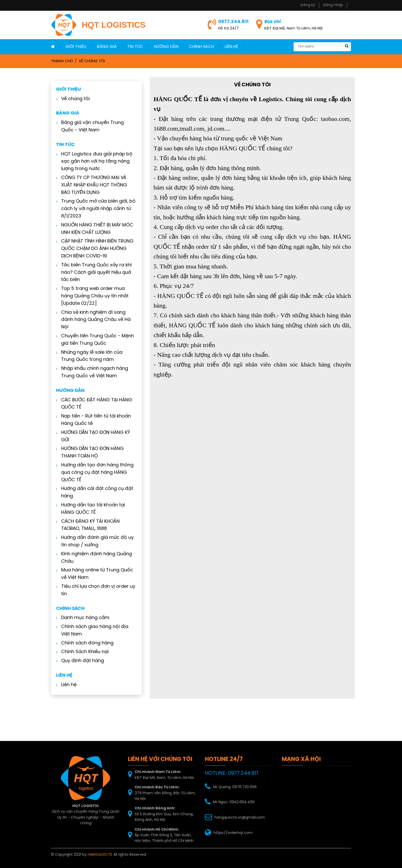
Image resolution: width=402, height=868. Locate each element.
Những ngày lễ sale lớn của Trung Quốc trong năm (88, 356)
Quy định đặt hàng (79, 661)
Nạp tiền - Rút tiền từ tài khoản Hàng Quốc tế (93, 420)
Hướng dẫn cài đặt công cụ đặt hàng (94, 493)
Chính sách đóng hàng (84, 643)
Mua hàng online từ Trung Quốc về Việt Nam (94, 574)
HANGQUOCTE (100, 855)
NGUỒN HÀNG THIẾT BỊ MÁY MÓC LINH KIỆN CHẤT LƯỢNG (94, 229)
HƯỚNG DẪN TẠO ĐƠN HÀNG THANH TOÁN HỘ (89, 453)
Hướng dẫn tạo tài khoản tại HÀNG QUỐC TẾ (90, 509)
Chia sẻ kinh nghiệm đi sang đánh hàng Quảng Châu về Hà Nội (92, 320)
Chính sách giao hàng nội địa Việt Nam (91, 631)
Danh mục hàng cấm (82, 618)
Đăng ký (308, 5)
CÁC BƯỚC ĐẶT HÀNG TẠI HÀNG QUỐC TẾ (93, 404)
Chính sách (202, 47)
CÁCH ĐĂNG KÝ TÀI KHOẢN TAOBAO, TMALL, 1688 (87, 525)
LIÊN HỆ (231, 47)
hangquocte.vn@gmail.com (240, 818)
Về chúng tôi (92, 61)
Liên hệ (65, 685)
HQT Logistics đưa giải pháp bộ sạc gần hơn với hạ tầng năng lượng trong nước (93, 162)
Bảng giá (107, 47)
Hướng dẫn (166, 47)
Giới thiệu (76, 47)
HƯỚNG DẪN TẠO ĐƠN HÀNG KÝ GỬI (92, 436)
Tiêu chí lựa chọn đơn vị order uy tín (95, 590)
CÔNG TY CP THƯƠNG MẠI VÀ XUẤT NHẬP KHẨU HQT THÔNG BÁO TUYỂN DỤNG (91, 185)
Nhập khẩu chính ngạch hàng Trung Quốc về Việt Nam (91, 372)
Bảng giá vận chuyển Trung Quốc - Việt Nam (89, 127)
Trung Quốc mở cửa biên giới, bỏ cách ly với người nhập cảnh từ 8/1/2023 (95, 209)
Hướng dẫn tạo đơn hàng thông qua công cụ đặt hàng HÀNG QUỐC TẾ (94, 473)
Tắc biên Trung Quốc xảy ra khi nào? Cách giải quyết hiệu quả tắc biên (93, 273)
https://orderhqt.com (233, 833)
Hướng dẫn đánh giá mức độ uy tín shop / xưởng (94, 541)
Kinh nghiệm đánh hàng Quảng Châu (93, 558)
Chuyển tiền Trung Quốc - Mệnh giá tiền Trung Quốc (94, 340)
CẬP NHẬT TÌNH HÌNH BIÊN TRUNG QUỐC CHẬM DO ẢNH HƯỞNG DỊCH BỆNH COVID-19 (94, 249)
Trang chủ (62, 61)
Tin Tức (135, 47)
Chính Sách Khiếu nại (81, 652)
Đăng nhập (333, 5)
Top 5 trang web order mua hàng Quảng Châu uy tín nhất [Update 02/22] (91, 296)
